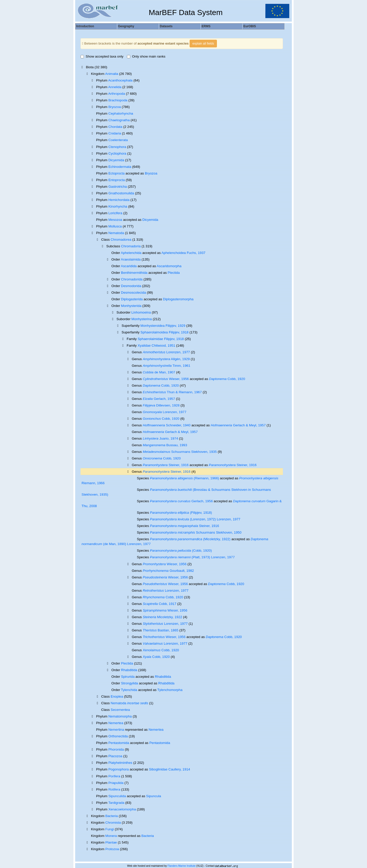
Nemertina (116, 730)
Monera (111, 836)
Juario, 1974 (160, 438)
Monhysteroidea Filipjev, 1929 (163, 326)
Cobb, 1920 (227, 379)
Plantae (111, 842)
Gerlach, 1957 (159, 399)
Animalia (112, 74)
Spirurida (128, 677)
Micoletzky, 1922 (162, 617)
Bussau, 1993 (165, 445)
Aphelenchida (131, 253)
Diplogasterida (132, 299)
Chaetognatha (119, 120)
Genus (137, 472)
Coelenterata (118, 140)
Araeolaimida (131, 259)
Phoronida (116, 749)
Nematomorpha (120, 716)
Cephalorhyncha (121, 113)
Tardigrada (116, 803)
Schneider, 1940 (167, 425)
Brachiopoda (118, 100)
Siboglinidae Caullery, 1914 (169, 769)
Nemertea (116, 723)
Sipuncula (154, 796)
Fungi (109, 829)
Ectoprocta (116, 173)
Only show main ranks (146, 56)
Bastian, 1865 (161, 630)
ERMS (206, 26)
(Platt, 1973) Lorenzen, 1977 (192, 557)
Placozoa (115, 756)
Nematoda (116, 233)
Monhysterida (131, 306)
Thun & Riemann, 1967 (172, 392)
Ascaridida (129, 266)
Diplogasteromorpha (178, 299)
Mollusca (115, 226)
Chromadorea (121, 240)
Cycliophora (117, 153)
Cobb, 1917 (160, 604)
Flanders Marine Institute (182, 866)
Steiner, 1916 (166, 465)
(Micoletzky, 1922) (190, 539)
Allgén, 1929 (166, 359)
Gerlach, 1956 (181, 501)
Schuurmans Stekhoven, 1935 (180, 452)
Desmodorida (131, 286)
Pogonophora (119, 769)
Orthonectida (118, 736)
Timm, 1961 (167, 366)
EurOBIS (250, 26)
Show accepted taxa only (102, 56)
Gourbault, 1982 (168, 571)
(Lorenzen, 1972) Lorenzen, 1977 (195, 519)
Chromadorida (132, 279)
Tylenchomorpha (170, 690)
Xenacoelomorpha (122, 809)
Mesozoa (115, 220)
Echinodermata (120, 167)
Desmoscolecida (134, 293)
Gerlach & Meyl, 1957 (238, 425)
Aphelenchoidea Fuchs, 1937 (183, 253)
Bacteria (112, 816)
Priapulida (116, 783)
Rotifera (114, 789)
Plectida (174, 273)
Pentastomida (119, 743)
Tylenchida (129, 690)
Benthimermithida (134, 273)
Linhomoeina (141, 312)
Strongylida (130, 683)
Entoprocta (116, 180)
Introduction (85, 26)
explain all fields (203, 44)
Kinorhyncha (118, 206)
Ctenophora (117, 147)
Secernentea (120, 710)
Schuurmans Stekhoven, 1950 (196, 532)
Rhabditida (129, 670)
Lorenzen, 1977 (166, 352)
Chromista (113, 823)
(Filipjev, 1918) (181, 513)
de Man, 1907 (159, 372)
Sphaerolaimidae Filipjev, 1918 (161, 339)
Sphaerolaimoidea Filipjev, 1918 (165, 332)
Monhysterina (142, 319)
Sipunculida (117, 796)
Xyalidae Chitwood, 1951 (156, 345)
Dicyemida (116, 160)
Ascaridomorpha (169, 266)
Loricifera (115, 213)
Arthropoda (116, 94)
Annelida (115, 87)
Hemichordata (119, 200)
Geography (126, 26)
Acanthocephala (120, 80)
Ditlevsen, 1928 (161, 405)
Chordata (115, 127)
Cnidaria (115, 133)
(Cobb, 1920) (181, 551)
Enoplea (117, 696)
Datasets (166, 26)
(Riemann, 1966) (184, 478)
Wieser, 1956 (166, 379)
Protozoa (112, 849)
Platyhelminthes (120, 763)
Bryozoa (115, 107)
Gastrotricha (118, 187)
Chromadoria (131, 246)
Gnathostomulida (121, 193)
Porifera (114, 776)
